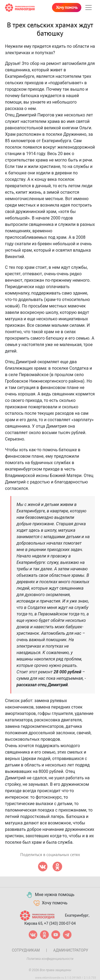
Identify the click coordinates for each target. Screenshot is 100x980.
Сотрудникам (26, 950)
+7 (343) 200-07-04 (60, 923)
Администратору (71, 950)
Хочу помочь (67, 8)
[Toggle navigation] (89, 8)
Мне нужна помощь (50, 895)
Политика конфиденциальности (50, 959)
